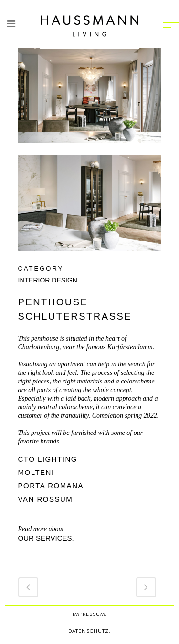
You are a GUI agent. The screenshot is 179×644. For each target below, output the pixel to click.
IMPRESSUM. (90, 614)
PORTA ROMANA (52, 486)
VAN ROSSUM (47, 499)
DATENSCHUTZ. (89, 631)
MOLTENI (38, 472)
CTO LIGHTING (48, 459)
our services (45, 538)
